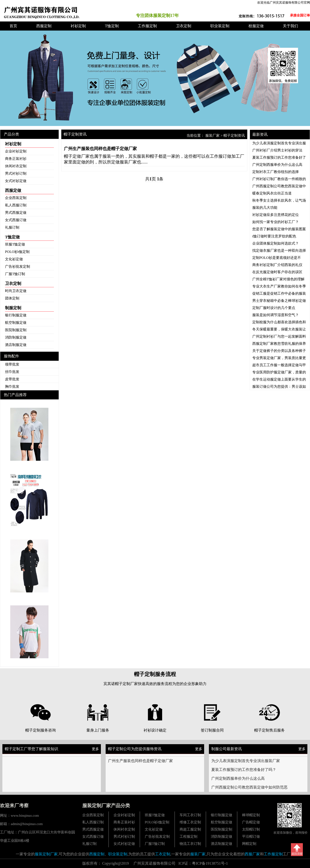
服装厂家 (212, 136)
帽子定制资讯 (234, 136)
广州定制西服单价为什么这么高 (238, 778)
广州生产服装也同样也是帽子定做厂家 (140, 761)
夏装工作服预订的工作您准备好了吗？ (244, 770)
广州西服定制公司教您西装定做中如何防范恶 (249, 787)
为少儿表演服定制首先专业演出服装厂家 (246, 761)
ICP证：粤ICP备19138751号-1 (203, 863)
